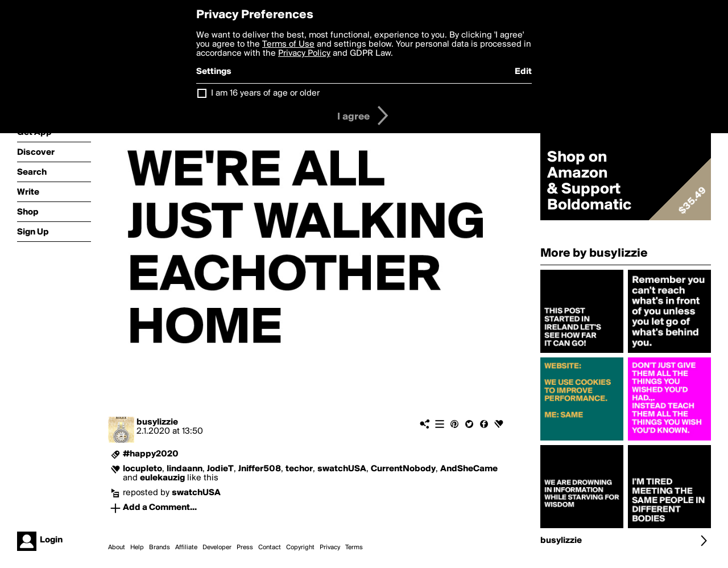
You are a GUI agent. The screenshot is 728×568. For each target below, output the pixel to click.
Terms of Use (288, 44)
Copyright (300, 548)
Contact (270, 548)
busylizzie (157, 422)
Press (245, 548)
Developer (217, 548)
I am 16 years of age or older (265, 93)
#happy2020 (151, 454)
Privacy (330, 548)
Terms (354, 548)
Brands (160, 548)
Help (137, 548)
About (117, 548)
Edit (523, 72)
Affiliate (186, 548)
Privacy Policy (304, 53)
